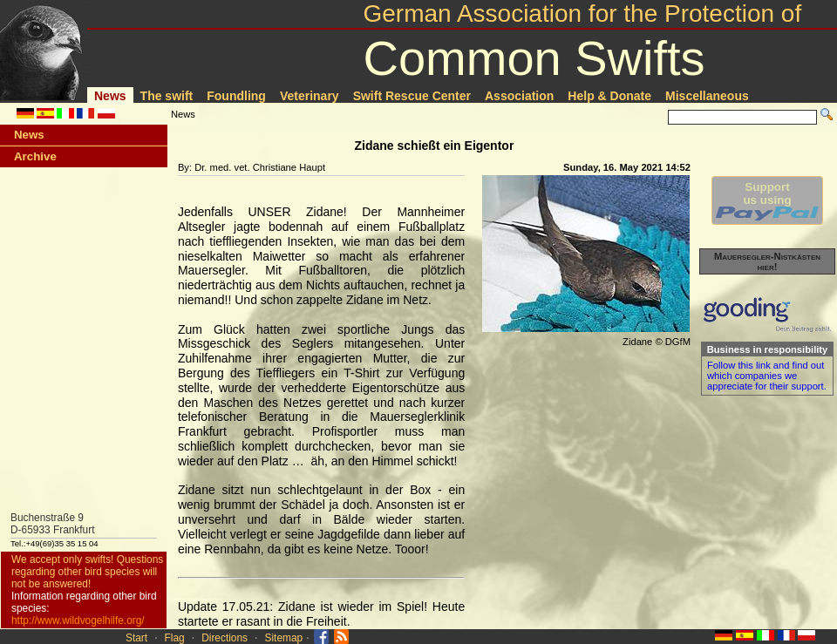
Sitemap (284, 638)
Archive (35, 156)
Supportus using (767, 200)
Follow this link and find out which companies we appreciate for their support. (767, 376)
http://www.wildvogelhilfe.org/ (78, 620)
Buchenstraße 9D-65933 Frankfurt (53, 524)
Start (136, 638)
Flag (175, 638)
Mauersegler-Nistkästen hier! (767, 261)
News (110, 96)
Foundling (236, 96)
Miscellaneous (707, 96)
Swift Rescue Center (412, 96)
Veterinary (310, 96)
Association (519, 96)
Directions (225, 638)
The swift (167, 96)
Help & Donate (609, 96)
